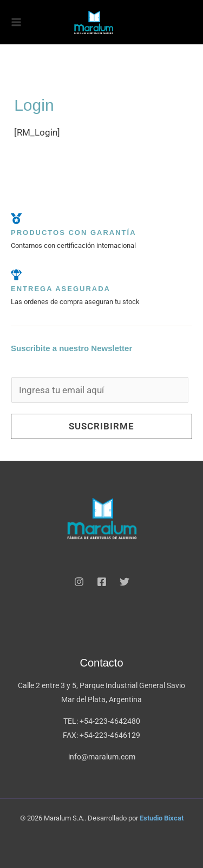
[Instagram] (79, 582)
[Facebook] (102, 582)
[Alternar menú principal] (16, 22)
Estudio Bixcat (162, 818)
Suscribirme (101, 426)
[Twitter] (125, 582)
